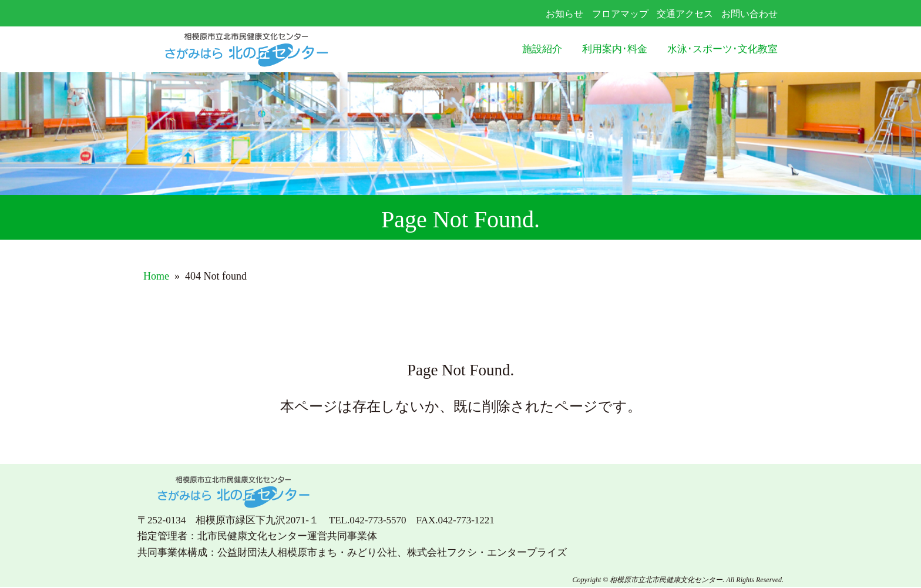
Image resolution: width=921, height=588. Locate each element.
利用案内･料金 (615, 49)
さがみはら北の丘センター (270, 50)
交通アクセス (685, 14)
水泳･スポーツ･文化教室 (722, 49)
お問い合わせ (749, 14)
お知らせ (564, 14)
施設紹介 (542, 49)
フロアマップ (620, 14)
